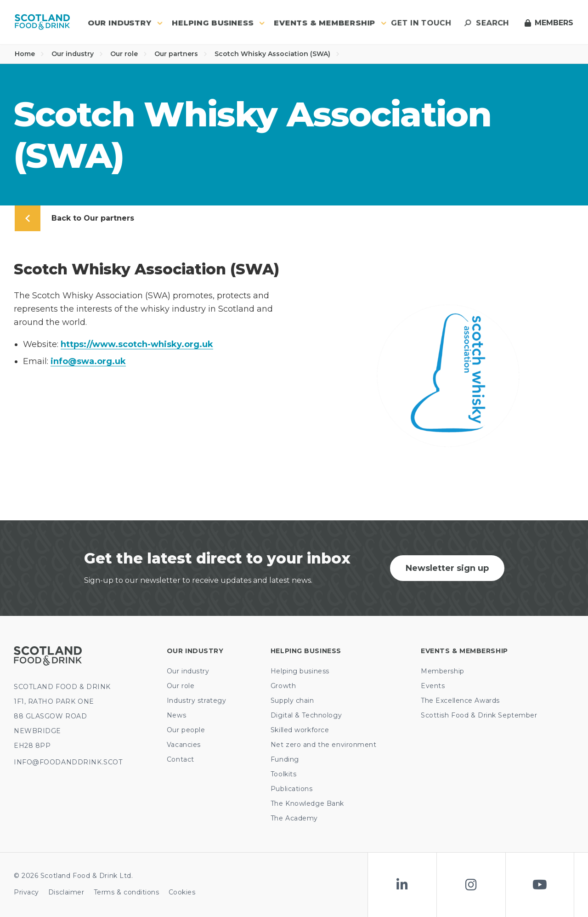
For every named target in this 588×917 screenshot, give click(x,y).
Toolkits (283, 774)
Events (433, 686)
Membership (443, 671)
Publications (292, 789)
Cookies (182, 892)
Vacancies (184, 745)
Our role (129, 54)
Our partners (181, 54)
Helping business (300, 671)
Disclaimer (66, 892)
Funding (285, 759)
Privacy (26, 892)
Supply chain (292, 701)
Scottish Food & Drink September (479, 715)
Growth (283, 686)
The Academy (294, 818)
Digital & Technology (306, 715)
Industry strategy (197, 701)
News (176, 715)
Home (29, 54)
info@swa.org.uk (88, 361)
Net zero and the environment (324, 745)
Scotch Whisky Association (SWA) (277, 54)
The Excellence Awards (460, 701)
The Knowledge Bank (307, 803)
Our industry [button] (125, 23)
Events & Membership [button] (330, 23)
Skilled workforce (300, 730)
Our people (186, 730)
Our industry (77, 54)
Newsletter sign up (447, 568)
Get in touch (421, 23)
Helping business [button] (218, 23)
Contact (181, 759)
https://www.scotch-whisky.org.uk (137, 344)
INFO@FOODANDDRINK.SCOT (68, 762)
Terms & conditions (127, 892)
